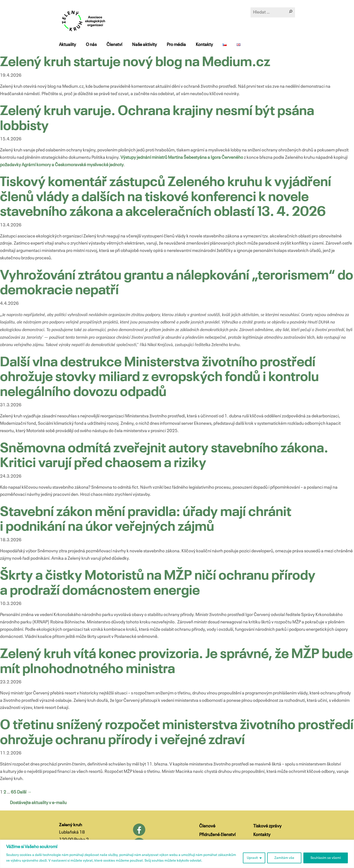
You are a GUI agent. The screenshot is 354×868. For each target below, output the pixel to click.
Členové (207, 826)
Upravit (252, 858)
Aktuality (67, 45)
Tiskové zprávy (267, 826)
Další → (24, 792)
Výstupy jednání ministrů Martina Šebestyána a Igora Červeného (182, 158)
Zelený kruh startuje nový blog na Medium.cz (135, 63)
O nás (91, 45)
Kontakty (204, 45)
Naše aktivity (144, 45)
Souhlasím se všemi (326, 858)
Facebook (139, 830)
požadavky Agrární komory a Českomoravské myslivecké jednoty (62, 165)
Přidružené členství (217, 835)
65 (14, 792)
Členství (114, 45)
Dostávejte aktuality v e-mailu (38, 803)
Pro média (176, 45)
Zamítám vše (284, 858)
